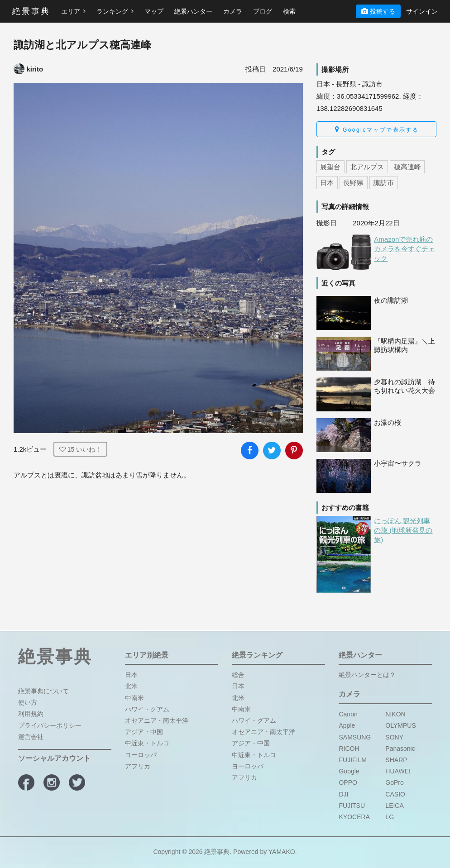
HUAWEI (398, 771)
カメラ (233, 11)
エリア (73, 11)
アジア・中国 (144, 732)
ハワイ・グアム (147, 709)
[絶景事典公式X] (77, 782)
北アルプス (367, 167)
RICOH (349, 749)
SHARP (396, 760)
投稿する (378, 11)
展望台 (330, 167)
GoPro (394, 782)
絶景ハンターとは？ (367, 675)
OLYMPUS (400, 725)
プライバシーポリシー (50, 725)
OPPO (348, 782)
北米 (131, 686)
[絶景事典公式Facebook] (26, 782)
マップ (154, 11)
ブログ (263, 11)
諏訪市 (384, 183)
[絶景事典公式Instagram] (52, 782)
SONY (394, 737)
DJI (343, 794)
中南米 (134, 698)
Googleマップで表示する (377, 129)
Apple (347, 725)
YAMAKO (282, 852)
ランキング (115, 11)
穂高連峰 (407, 167)
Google (349, 771)
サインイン (422, 11)
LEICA (394, 806)
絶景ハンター (193, 11)
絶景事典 (31, 11)
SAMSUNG (355, 737)
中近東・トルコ (147, 743)
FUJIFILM (352, 760)
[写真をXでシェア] (272, 451)
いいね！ (80, 449)
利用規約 (31, 714)
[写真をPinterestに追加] (294, 451)
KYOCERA (354, 817)
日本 (327, 183)
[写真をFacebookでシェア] (250, 451)
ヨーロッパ (141, 755)
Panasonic (400, 749)
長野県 (353, 183)
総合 (238, 675)
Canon (348, 714)
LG (390, 817)
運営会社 (31, 737)
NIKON (395, 714)
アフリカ (138, 766)
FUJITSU (352, 806)
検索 (289, 11)
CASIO (395, 794)
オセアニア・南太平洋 (157, 720)
